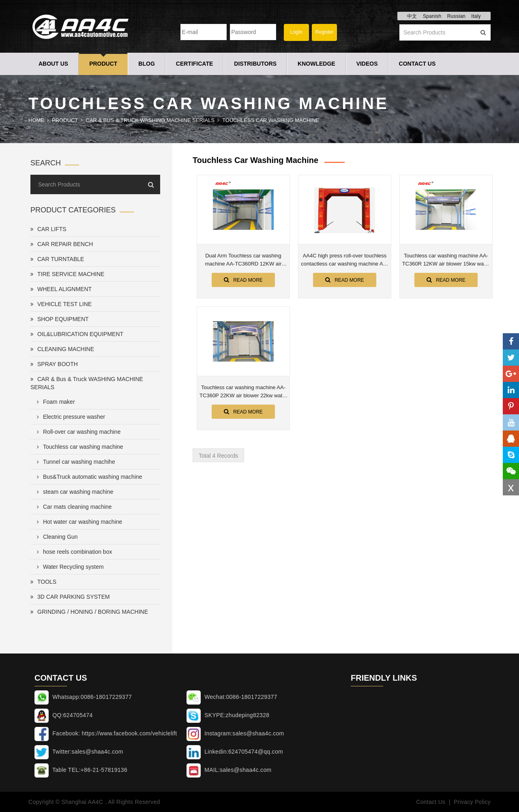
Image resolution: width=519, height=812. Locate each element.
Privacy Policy (472, 802)
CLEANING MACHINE (62, 349)
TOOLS (43, 582)
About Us (53, 64)
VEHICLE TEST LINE (61, 304)
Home (36, 120)
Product (103, 64)
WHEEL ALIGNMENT (61, 289)
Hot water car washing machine (78, 522)
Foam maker (54, 402)
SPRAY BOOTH (54, 364)
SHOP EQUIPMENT (60, 319)
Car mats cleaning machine (73, 507)
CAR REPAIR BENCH (62, 244)
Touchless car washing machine (271, 120)
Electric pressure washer (69, 417)
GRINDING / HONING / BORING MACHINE (89, 612)
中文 (412, 16)
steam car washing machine (74, 492)
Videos (367, 64)
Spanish (432, 16)
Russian (456, 16)
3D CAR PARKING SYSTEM (70, 597)
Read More (243, 280)
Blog (146, 64)
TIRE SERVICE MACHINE (67, 274)
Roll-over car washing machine (77, 432)
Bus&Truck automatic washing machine (88, 477)
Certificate (195, 64)
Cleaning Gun (56, 537)
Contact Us (417, 64)
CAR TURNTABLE (57, 259)
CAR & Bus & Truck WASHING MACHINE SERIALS (150, 120)
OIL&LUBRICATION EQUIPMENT (77, 334)
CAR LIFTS (48, 229)
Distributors (255, 64)
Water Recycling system (69, 567)
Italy (476, 16)
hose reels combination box (73, 552)
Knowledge (316, 64)
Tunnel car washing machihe (74, 462)
